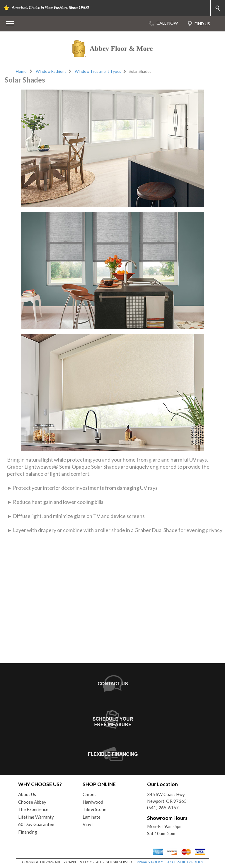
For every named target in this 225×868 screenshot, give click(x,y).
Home (21, 71)
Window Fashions (51, 71)
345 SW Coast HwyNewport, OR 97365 (167, 798)
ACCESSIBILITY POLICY (185, 862)
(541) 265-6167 (163, 808)
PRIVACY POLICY (150, 862)
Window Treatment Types (98, 71)
